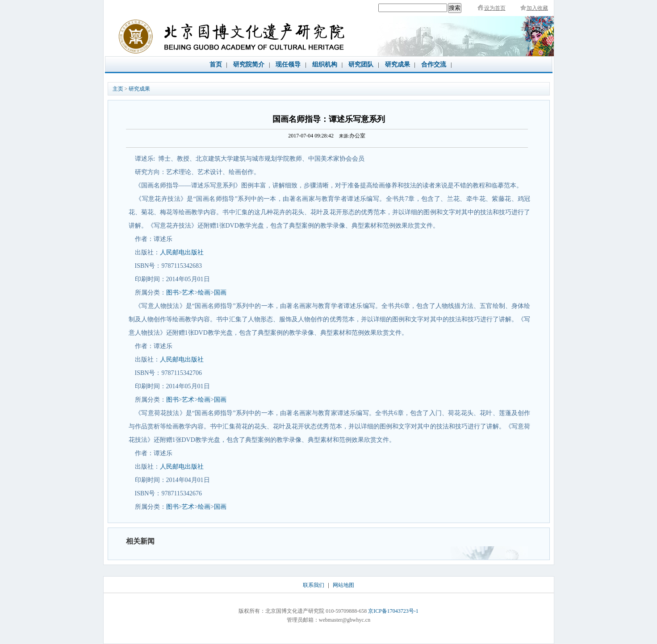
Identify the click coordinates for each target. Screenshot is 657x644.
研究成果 (139, 89)
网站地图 (343, 585)
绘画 (204, 293)
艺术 (188, 293)
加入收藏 (537, 8)
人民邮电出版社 (182, 252)
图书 (172, 293)
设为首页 (495, 8)
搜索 (455, 8)
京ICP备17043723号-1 (393, 611)
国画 (220, 293)
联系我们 (314, 585)
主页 (118, 89)
